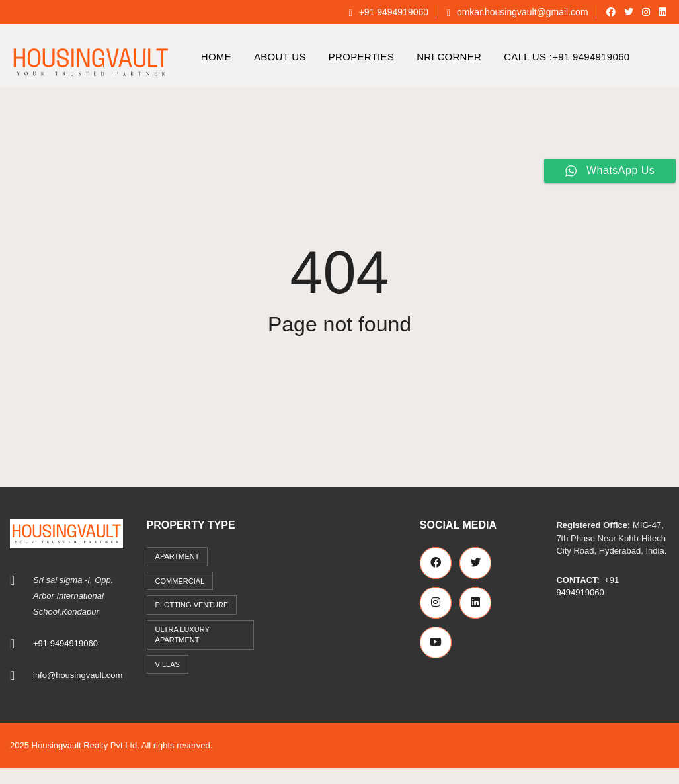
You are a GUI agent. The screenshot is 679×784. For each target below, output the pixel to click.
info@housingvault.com (78, 675)
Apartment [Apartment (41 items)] (178, 556)
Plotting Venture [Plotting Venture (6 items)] (192, 605)
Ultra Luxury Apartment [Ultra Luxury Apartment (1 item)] (182, 635)
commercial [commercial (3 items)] (180, 581)
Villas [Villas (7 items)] (168, 664)
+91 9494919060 (388, 12)
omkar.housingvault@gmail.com (518, 12)
